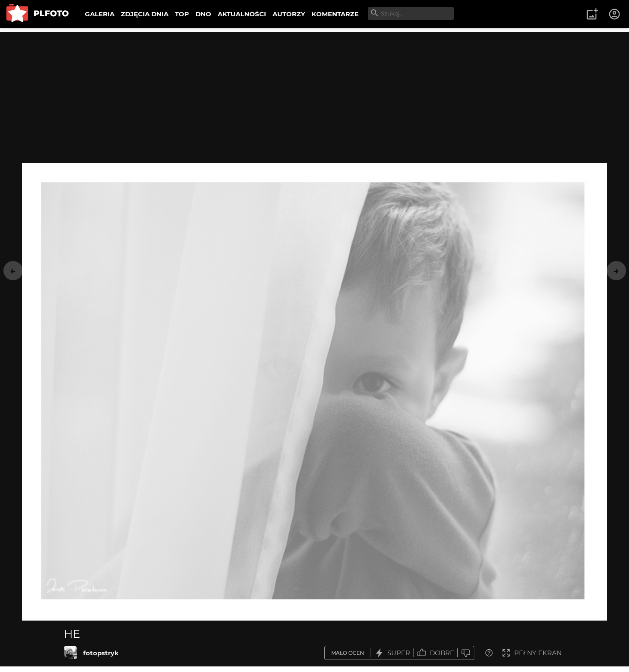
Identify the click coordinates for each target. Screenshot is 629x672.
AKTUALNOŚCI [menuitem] (242, 14)
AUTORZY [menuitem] (289, 14)
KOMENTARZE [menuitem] (335, 14)
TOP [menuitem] (182, 14)
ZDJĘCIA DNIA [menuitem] (145, 14)
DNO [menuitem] (203, 14)
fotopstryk (101, 653)
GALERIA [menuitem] (100, 14)
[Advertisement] (314, 92)
